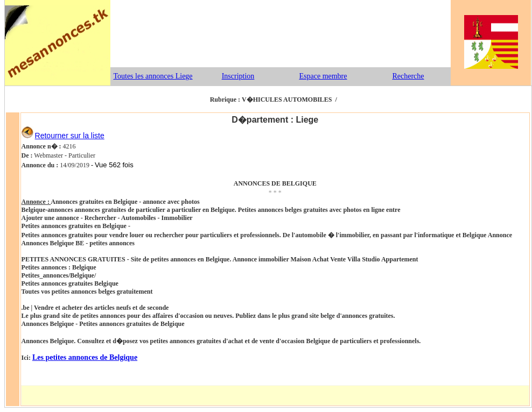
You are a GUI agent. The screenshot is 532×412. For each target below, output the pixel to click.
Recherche (408, 76)
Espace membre (323, 76)
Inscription (238, 76)
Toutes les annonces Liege (153, 76)
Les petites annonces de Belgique (85, 357)
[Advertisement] (281, 34)
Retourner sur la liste (70, 136)
